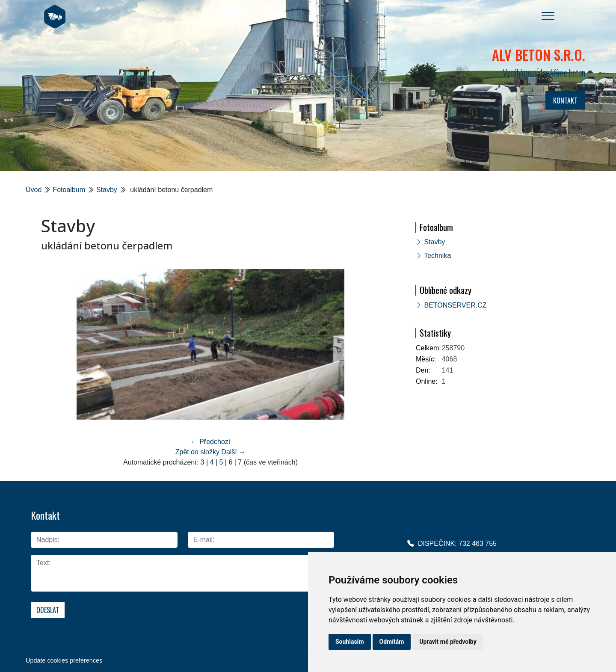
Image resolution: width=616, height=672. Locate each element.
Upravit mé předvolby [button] (448, 642)
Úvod (34, 190)
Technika (437, 256)
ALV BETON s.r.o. (539, 55)
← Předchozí (210, 442)
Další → (233, 452)
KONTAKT (565, 101)
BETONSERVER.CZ (455, 305)
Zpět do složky (197, 452)
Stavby (107, 190)
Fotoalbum (69, 190)
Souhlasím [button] (350, 642)
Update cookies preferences (64, 660)
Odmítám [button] (392, 642)
